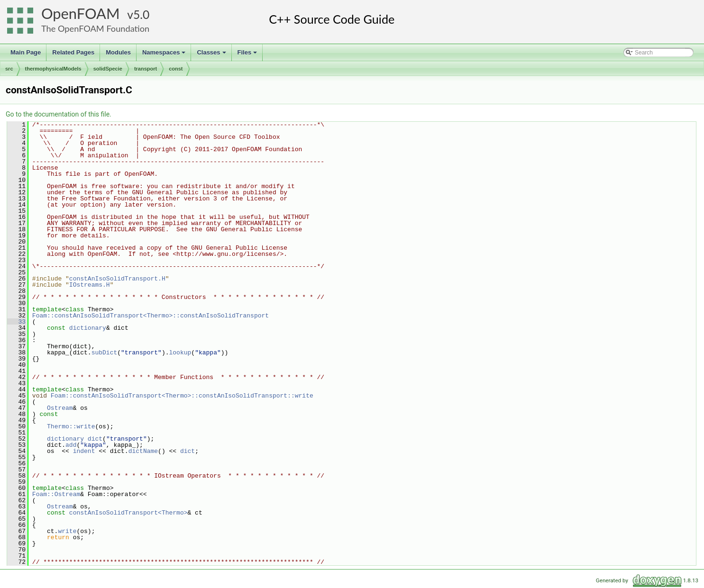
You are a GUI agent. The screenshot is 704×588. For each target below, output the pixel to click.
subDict (105, 353)
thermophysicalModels (53, 69)
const (176, 69)
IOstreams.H (90, 285)
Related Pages (73, 52)
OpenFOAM (81, 14)
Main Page (26, 52)
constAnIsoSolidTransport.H (117, 279)
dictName (143, 451)
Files (248, 55)
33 (16, 322)
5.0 (141, 14)
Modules (118, 52)
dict (95, 439)
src (9, 69)
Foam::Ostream (56, 494)
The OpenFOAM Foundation (95, 28)
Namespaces (165, 55)
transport (146, 69)
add (71, 445)
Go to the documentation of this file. (59, 114)
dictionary (88, 328)
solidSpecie (108, 69)
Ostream (60, 408)
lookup (180, 353)
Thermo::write (71, 426)
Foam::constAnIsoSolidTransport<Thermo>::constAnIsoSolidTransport (151, 316)
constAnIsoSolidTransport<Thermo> (128, 513)
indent (84, 451)
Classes (212, 55)
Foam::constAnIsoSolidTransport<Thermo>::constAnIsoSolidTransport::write (182, 396)
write (67, 531)
